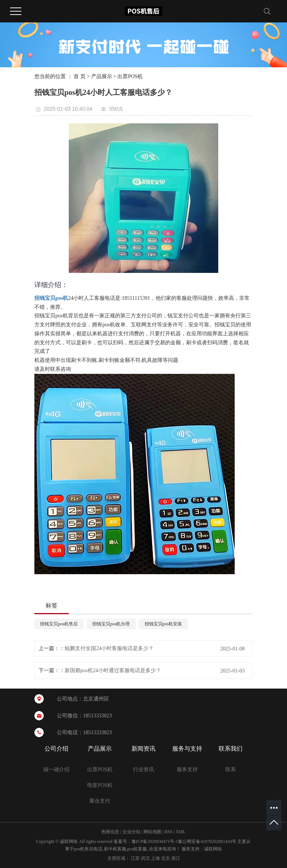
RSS (168, 832)
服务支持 (187, 769)
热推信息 (110, 832)
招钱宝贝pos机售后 (59, 624)
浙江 (176, 858)
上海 (155, 858)
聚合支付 (100, 801)
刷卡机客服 (115, 849)
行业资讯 (143, 769)
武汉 (145, 858)
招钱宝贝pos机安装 (163, 624)
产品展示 (102, 76)
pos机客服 (137, 849)
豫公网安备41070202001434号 (207, 841)
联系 (231, 769)
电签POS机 (100, 785)
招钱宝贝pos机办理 (111, 624)
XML (181, 832)
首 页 (80, 76)
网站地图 (152, 832)
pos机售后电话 (88, 849)
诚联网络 (213, 849)
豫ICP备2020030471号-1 (155, 841)
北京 (166, 858)
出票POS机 (130, 76)
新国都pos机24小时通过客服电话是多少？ (113, 670)
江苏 (135, 858)
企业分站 (132, 832)
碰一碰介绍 (56, 769)
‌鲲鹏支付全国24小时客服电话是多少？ (109, 648)
